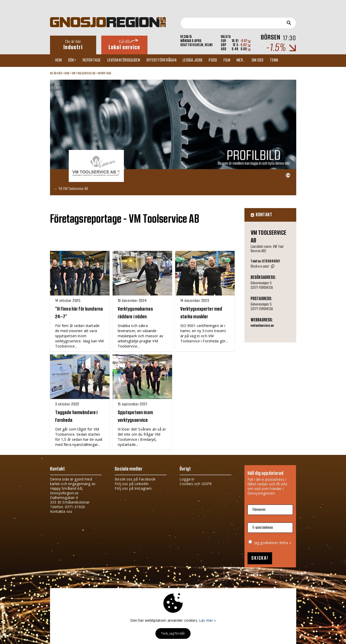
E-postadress (263, 527)
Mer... (251, 60)
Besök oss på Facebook (135, 479)
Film (236, 60)
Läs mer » (207, 620)
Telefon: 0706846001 (265, 261)
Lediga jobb (200, 60)
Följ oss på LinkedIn (132, 483)
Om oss (269, 60)
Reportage (95, 60)
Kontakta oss (61, 511)
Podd (221, 60)
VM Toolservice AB (84, 73)
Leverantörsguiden (128, 60)
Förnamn (259, 509)
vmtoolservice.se (262, 326)
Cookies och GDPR (196, 483)
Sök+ (75, 60)
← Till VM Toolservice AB (71, 188)
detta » (285, 542)
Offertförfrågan (167, 60)
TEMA (287, 60)
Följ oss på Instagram (133, 488)
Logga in (187, 479)
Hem (60, 60)
